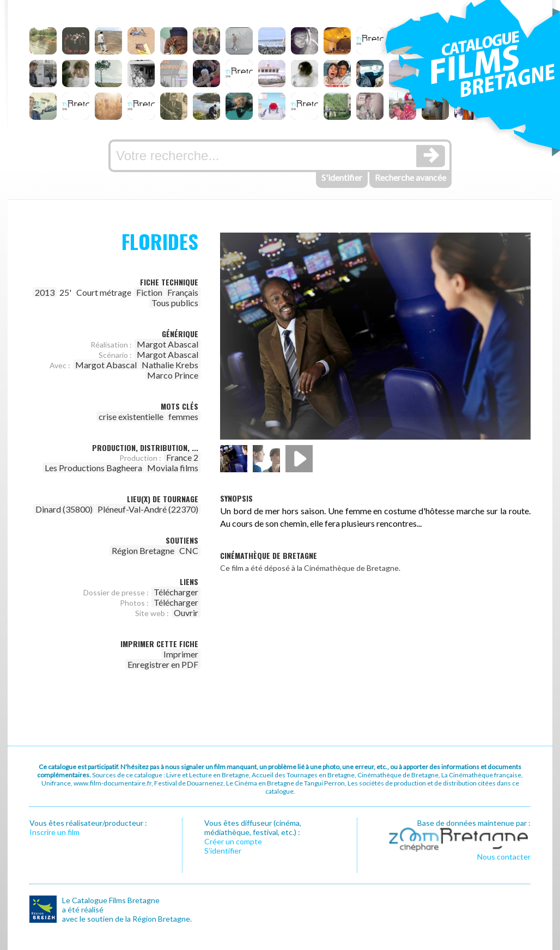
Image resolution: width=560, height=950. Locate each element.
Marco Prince (173, 375)
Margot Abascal (168, 344)
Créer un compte (233, 841)
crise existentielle (131, 416)
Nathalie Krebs (170, 365)
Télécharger (176, 592)
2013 (45, 292)
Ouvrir (186, 613)
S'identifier (342, 177)
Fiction (149, 292)
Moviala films (173, 468)
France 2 (182, 457)
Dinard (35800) (64, 509)
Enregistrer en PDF (163, 664)
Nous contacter (504, 857)
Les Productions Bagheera (93, 468)
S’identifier (223, 851)
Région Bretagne (143, 550)
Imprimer (181, 654)
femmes (183, 416)
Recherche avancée (410, 177)
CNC (189, 550)
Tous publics (175, 303)
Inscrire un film (54, 832)
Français (183, 292)
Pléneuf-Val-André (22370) (148, 509)
